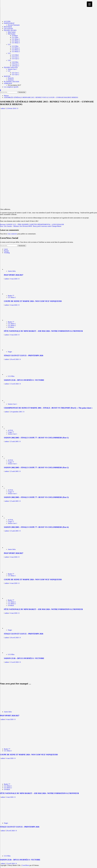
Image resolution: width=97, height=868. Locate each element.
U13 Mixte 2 (16, 50)
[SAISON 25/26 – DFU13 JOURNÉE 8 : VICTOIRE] (13, 374)
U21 (9, 71)
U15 (9, 53)
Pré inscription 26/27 (14, 85)
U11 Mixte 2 (16, 41)
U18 (9, 60)
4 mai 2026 (14, 279)
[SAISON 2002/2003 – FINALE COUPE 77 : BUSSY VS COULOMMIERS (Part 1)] (11, 427)
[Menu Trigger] (89, 4)
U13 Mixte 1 (16, 48)
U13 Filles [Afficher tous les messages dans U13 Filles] (11, 376)
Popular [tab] (6, 251)
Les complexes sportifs (11, 87)
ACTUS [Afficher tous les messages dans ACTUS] (10, 430)
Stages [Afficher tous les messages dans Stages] (10, 352)
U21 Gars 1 (15, 73)
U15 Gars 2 (15, 59)
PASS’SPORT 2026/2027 (14, 275)
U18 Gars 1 (15, 64)
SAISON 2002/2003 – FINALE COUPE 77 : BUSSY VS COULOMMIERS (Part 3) (36, 497)
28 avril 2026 (15, 359)
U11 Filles (15, 37)
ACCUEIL (7, 21)
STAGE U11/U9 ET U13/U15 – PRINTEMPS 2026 (24, 356)
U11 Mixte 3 (16, 43)
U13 (9, 44)
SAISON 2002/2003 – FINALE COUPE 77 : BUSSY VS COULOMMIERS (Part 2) (36, 468)
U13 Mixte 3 (16, 52)
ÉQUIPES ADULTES (11, 67)
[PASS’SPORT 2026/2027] (13, 269)
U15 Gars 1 (15, 57)
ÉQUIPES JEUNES (10, 30)
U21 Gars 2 (15, 75)
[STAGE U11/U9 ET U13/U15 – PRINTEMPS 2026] (13, 350)
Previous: (32, 224)
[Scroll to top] (0, 867)
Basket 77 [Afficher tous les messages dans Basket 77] (11, 296)
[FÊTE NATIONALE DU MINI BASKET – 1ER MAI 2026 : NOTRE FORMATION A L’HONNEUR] (13, 320)
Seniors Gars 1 (12, 69)
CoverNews (26, 865)
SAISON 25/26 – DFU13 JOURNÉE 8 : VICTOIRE (24, 380)
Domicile (11, 78)
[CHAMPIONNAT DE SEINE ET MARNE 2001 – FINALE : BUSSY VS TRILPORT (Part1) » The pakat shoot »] (11, 400)
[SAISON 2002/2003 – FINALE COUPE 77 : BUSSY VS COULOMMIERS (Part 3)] (11, 486)
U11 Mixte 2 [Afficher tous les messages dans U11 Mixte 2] (12, 325)
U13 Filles (15, 46)
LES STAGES (8, 29)
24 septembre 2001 (16, 412)
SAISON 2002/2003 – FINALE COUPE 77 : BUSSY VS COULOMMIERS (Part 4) (36, 527)
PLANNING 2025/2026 (11, 82)
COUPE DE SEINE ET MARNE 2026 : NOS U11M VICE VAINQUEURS (33, 301)
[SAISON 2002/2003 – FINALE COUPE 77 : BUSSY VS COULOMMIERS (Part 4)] (11, 516)
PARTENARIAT (9, 23)
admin (3, 108)
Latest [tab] (6, 249)
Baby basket (12, 32)
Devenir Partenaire (14, 25)
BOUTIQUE (8, 27)
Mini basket (12, 34)
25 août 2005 (15, 441)
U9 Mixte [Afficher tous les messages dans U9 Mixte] (11, 327)
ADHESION (8, 83)
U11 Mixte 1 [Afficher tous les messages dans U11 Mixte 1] (12, 297)
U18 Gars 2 (15, 66)
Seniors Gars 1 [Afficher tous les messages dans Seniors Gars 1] (12, 404)
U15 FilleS (15, 55)
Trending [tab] (7, 253)
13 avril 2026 (15, 384)
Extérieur (11, 80)
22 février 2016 (11, 108)
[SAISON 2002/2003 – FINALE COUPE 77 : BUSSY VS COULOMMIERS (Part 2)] (11, 457)
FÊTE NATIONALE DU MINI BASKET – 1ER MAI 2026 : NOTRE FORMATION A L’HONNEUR (43, 331)
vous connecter (12, 234)
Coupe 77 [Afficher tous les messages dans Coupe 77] (11, 432)
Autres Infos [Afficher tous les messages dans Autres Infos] (12, 271)
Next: (31, 226)
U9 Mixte (15, 36)
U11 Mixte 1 (16, 39)
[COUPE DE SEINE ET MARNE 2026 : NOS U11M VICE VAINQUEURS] (13, 294)
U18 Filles (15, 62)
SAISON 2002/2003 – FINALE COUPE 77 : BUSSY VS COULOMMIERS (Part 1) (36, 438)
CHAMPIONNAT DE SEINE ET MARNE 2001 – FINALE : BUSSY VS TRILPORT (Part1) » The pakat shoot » (48, 408)
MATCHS (7, 76)
